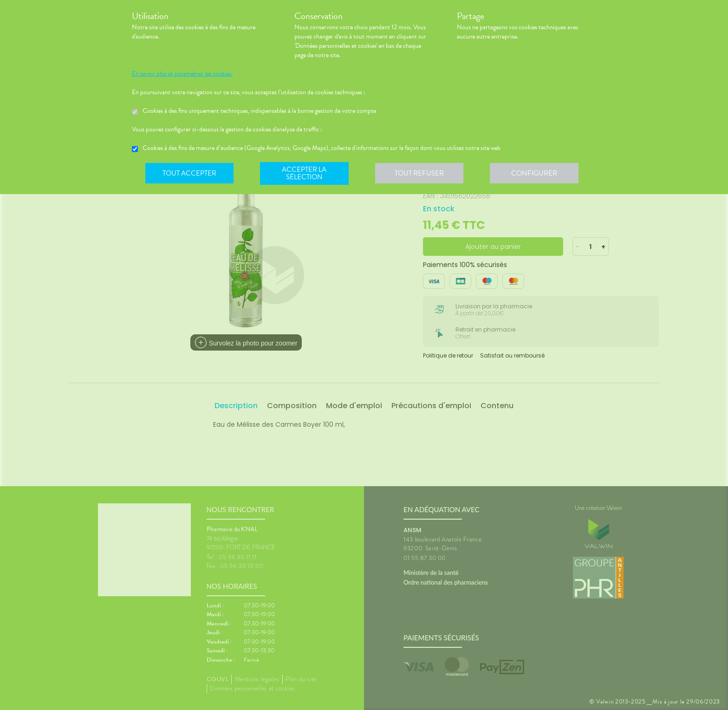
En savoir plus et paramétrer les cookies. (182, 74)
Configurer (538, 174)
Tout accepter (190, 174)
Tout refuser (422, 174)
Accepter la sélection (306, 174)
